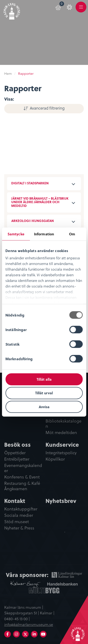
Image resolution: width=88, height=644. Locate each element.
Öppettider (15, 453)
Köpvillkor (55, 459)
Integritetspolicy (61, 453)
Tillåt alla (44, 379)
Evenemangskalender (23, 468)
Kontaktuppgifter (21, 509)
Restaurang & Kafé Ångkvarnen (22, 486)
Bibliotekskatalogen (63, 424)
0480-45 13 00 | (17, 619)
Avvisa (44, 407)
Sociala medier (19, 515)
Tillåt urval (44, 393)
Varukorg (62, 4)
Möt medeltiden (61, 433)
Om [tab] (72, 234)
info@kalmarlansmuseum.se (29, 624)
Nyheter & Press (19, 528)
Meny (81, 10)
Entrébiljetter (17, 459)
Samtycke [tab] (16, 234)
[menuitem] (58, 7)
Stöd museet (17, 522)
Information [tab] (44, 234)
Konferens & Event (22, 477)
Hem (8, 73)
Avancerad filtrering (47, 108)
